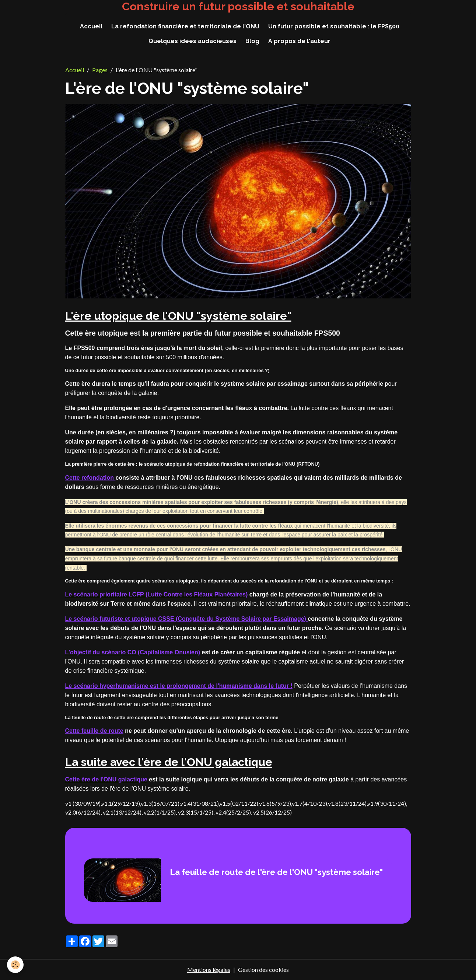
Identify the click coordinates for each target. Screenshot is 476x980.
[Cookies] (16, 965)
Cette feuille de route (94, 731)
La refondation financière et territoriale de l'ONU (185, 26)
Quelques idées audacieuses (192, 41)
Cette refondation (90, 478)
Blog (252, 41)
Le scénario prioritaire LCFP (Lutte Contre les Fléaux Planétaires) (157, 594)
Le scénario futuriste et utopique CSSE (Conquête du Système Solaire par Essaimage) (187, 619)
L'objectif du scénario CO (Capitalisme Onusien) (133, 652)
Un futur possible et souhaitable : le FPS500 (334, 26)
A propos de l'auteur (299, 41)
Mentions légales (209, 969)
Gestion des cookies (263, 969)
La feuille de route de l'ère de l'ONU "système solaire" (276, 872)
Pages (100, 70)
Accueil (91, 26)
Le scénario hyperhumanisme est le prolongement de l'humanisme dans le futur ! (179, 686)
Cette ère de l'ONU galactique (106, 779)
